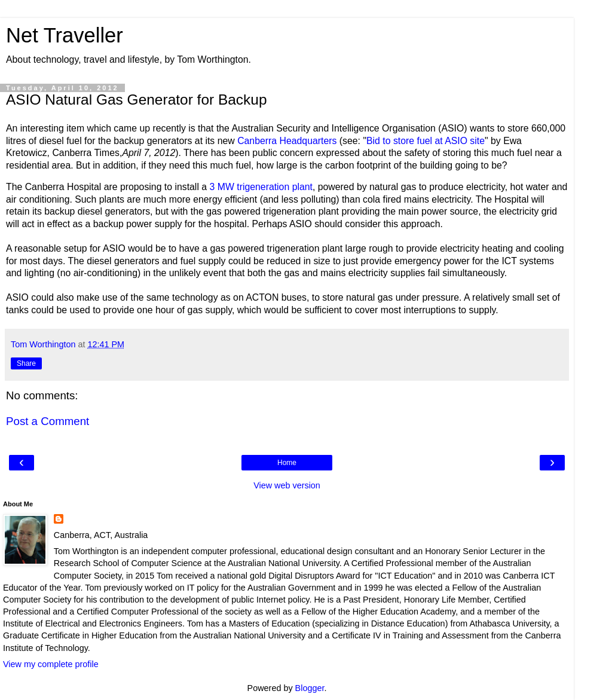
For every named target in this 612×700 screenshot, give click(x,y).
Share (26, 363)
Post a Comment (48, 421)
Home (287, 463)
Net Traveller (65, 35)
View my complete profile (51, 664)
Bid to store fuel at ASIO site (426, 141)
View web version (287, 485)
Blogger (310, 688)
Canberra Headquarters (287, 141)
